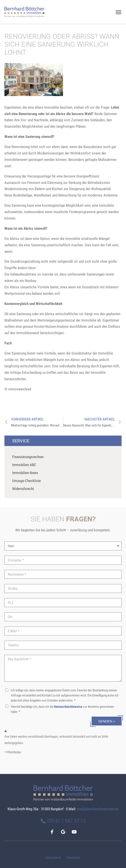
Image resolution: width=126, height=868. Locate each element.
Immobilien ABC (24, 465)
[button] (118, 12)
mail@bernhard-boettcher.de (98, 809)
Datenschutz (53, 858)
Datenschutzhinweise (68, 707)
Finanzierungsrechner (28, 457)
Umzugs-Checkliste (27, 481)
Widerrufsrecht (23, 489)
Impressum (73, 858)
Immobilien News (25, 473)
